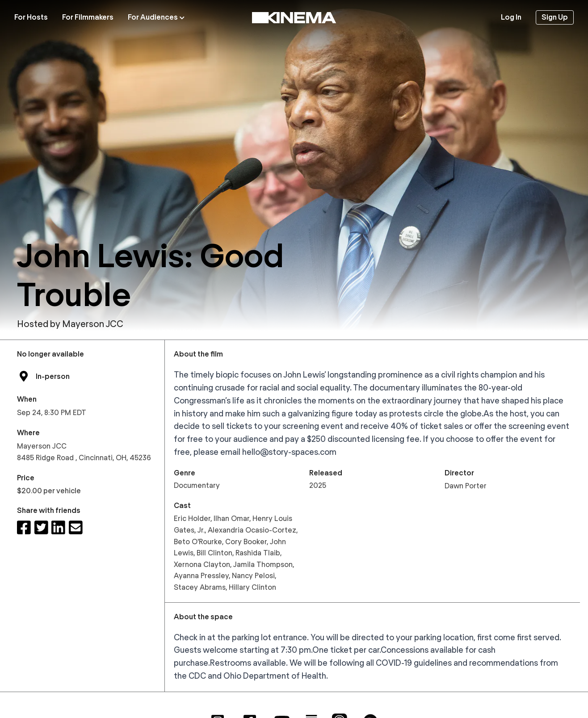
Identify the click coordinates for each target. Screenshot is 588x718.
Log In (511, 17)
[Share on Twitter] (41, 528)
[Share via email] (76, 528)
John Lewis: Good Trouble (151, 275)
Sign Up (555, 17)
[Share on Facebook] (24, 528)
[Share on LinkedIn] (58, 528)
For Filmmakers (88, 17)
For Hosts (31, 17)
